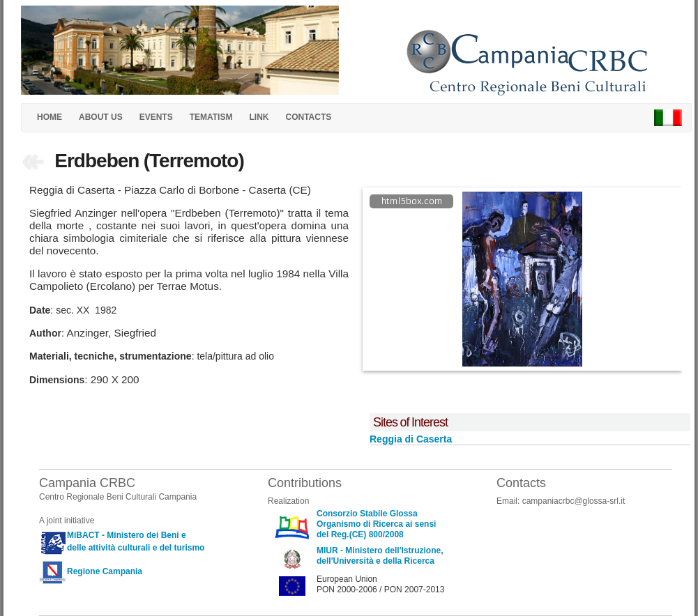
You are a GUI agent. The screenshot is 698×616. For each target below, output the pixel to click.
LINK (259, 117)
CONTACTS (308, 117)
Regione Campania (105, 571)
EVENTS (156, 117)
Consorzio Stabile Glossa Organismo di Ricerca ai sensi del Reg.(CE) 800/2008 (376, 524)
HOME (50, 117)
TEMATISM (211, 117)
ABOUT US (101, 117)
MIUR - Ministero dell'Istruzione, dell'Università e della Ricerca (380, 556)
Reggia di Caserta (411, 439)
